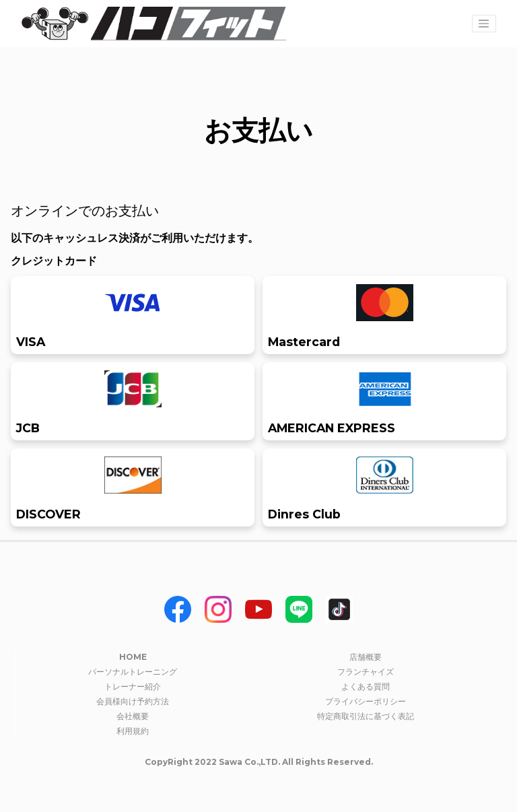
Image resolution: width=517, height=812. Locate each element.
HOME (133, 657)
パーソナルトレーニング (133, 672)
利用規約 (133, 731)
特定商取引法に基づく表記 (366, 716)
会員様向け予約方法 (133, 701)
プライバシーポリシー (366, 701)
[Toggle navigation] (484, 24)
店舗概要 (366, 657)
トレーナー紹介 (133, 686)
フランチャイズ (366, 672)
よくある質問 (366, 686)
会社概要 (133, 716)
